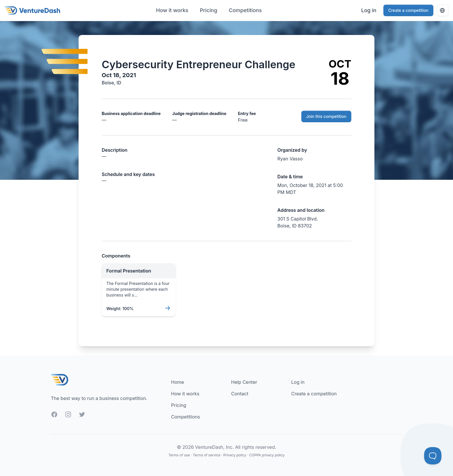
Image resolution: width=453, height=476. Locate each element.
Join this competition (326, 116)
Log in (369, 10)
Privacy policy (235, 455)
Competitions (245, 10)
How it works (172, 10)
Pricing (209, 10)
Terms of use (179, 455)
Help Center (244, 382)
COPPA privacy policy (267, 455)
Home (178, 382)
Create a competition (408, 10)
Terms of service (206, 455)
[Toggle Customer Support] (433, 456)
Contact (240, 394)
